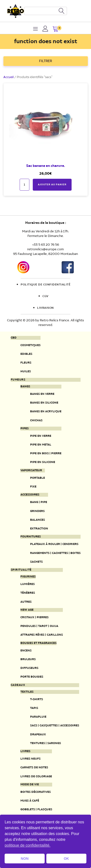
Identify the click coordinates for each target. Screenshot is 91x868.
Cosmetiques (30, 345)
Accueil (8, 77)
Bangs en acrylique (46, 411)
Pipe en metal (41, 445)
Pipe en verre (41, 436)
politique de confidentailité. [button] (28, 845)
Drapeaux (38, 734)
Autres (26, 602)
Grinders (37, 511)
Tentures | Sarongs (45, 743)
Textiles (27, 692)
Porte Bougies (32, 677)
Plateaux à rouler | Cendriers (54, 544)
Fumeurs (18, 380)
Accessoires (30, 495)
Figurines (28, 577)
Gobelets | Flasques (36, 809)
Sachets (36, 562)
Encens (26, 651)
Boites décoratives (36, 792)
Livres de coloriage (36, 776)
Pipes (25, 429)
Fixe (33, 487)
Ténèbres (28, 593)
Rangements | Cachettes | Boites (55, 553)
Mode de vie (30, 785)
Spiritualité (21, 570)
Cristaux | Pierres (34, 617)
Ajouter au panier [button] (52, 185)
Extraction (39, 529)
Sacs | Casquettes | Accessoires (55, 726)
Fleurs (26, 363)
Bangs (25, 387)
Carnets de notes (34, 767)
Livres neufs (30, 759)
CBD (14, 338)
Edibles (26, 354)
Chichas (36, 420)
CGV (45, 296)
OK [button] (66, 859)
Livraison (45, 308)
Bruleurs (28, 659)
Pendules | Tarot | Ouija (39, 626)
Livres (25, 751)
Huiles (26, 371)
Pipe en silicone (43, 462)
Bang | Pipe (39, 502)
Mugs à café (30, 801)
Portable (37, 478)
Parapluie (38, 717)
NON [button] (25, 859)
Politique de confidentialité (45, 285)
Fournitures (31, 537)
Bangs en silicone (44, 403)
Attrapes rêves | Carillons (42, 635)
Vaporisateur (31, 471)
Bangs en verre (42, 394)
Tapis (34, 708)
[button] (55, 29)
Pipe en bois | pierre (46, 453)
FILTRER (45, 61)
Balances (37, 520)
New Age (27, 610)
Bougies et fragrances (38, 643)
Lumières (28, 584)
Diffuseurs (29, 668)
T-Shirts (37, 699)
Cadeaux (18, 685)
